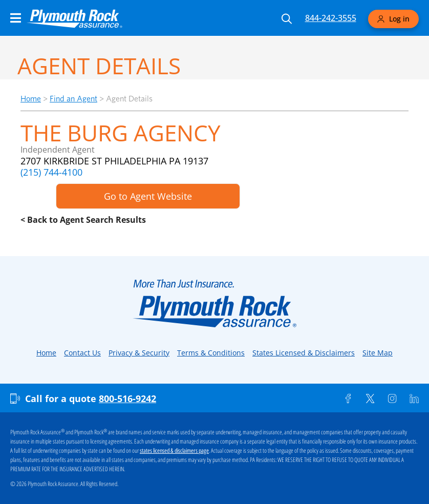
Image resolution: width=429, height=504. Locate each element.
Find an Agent (73, 99)
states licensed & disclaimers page (174, 451)
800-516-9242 (127, 398)
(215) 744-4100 (51, 172)
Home (31, 99)
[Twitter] (370, 398)
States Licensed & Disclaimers (304, 353)
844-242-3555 (331, 18)
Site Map (378, 353)
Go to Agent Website (148, 196)
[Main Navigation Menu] (16, 18)
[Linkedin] (414, 398)
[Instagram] (392, 398)
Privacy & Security (139, 353)
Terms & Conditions (211, 353)
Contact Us (82, 353)
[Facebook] (348, 398)
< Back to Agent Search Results (83, 220)
